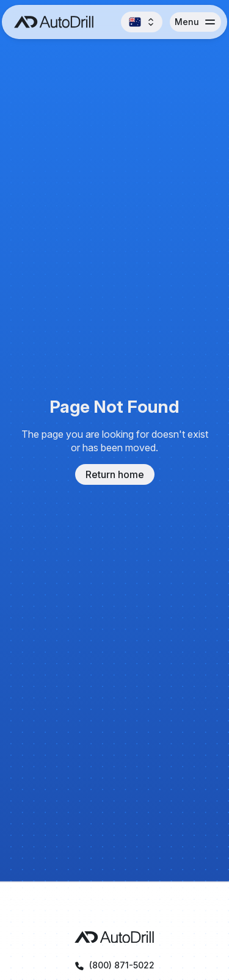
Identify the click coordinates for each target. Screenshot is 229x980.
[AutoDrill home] (51, 22)
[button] (142, 22)
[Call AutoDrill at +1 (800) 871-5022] (114, 965)
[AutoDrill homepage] (114, 937)
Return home (115, 474)
